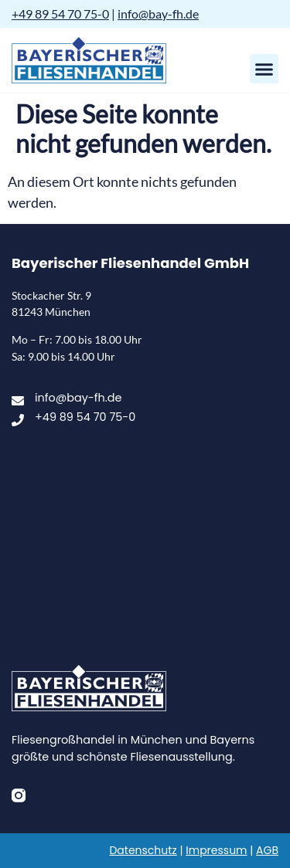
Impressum (216, 850)
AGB (267, 850)
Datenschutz (143, 850)
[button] (264, 69)
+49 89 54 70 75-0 (60, 14)
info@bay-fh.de (158, 14)
